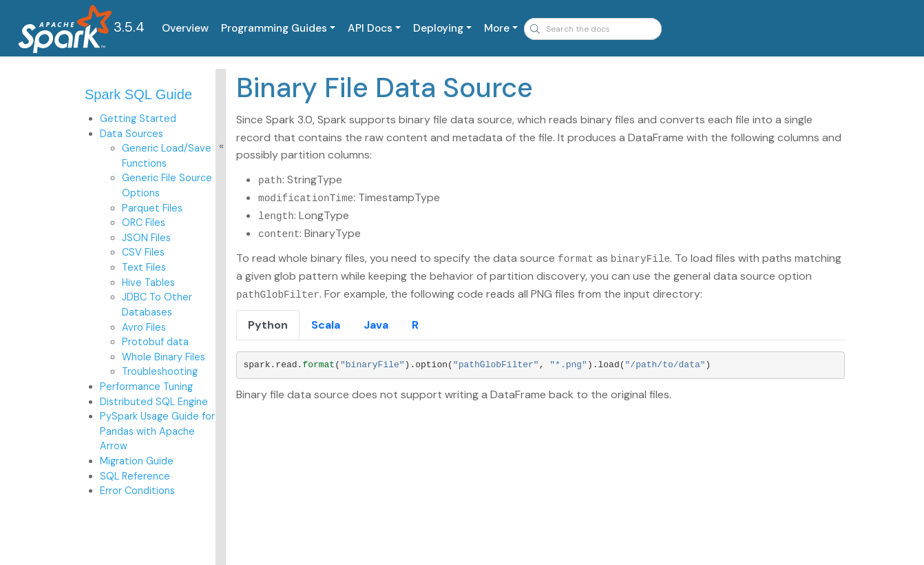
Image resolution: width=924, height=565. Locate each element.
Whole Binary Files (164, 357)
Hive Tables (148, 282)
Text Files (144, 267)
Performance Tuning (146, 387)
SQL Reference (135, 476)
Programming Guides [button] (274, 28)
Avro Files (144, 327)
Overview (185, 28)
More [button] (497, 28)
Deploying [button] (438, 28)
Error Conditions (137, 491)
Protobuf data (155, 342)
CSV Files (143, 252)
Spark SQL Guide (138, 94)
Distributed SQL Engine (154, 402)
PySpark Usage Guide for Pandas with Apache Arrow (157, 431)
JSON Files (146, 238)
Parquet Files (152, 208)
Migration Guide (137, 461)
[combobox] (593, 29)
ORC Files (144, 223)
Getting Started (138, 119)
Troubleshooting (160, 371)
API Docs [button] (370, 28)
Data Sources (132, 134)
